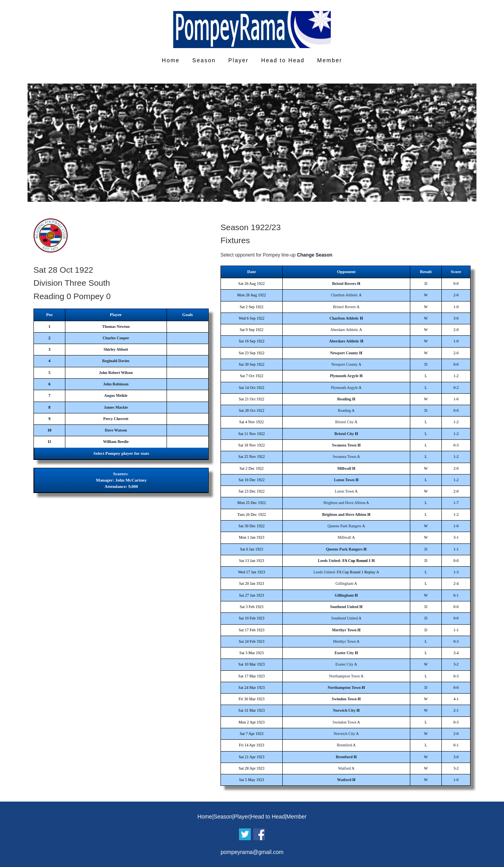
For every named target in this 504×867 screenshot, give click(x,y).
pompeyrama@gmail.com (252, 852)
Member (330, 60)
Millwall (344, 468)
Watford (344, 768)
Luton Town (344, 480)
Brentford (344, 745)
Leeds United (329, 561)
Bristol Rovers (344, 284)
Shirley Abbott (116, 349)
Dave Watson (116, 430)
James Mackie (116, 407)
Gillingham (345, 583)
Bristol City (344, 422)
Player (239, 60)
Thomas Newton (116, 327)
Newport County (344, 353)
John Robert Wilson (116, 373)
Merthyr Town (344, 630)
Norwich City (344, 710)
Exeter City (344, 653)
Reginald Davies (116, 361)
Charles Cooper (116, 338)
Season (204, 60)
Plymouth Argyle (344, 376)
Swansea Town (344, 445)
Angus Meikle (116, 395)
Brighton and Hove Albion (345, 503)
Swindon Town (344, 699)
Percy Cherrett (116, 419)
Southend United (344, 607)
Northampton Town (345, 676)
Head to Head (283, 60)
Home (171, 60)
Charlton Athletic (344, 295)
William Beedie (116, 442)
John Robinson (116, 384)
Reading (344, 399)
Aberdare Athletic (344, 330)
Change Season (315, 255)
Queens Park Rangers (345, 526)
